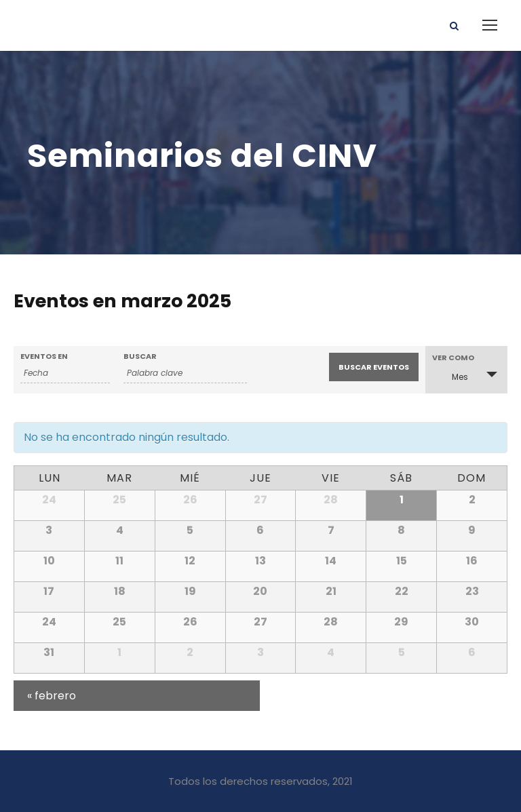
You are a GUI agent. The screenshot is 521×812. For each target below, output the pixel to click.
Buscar (140, 356)
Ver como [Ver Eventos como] (453, 358)
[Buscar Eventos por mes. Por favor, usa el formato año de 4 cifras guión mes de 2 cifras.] (65, 373)
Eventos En (44, 356)
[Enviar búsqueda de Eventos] (374, 367)
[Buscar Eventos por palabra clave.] (185, 373)
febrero (52, 696)
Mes (452, 376)
